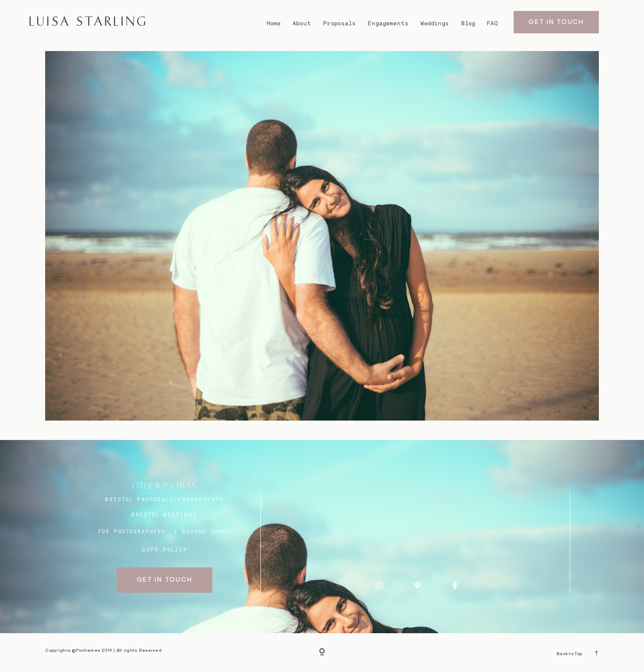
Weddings (435, 23)
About (302, 23)
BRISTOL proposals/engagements (164, 499)
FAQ (492, 23)
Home (274, 23)
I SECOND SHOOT (202, 531)
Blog (468, 23)
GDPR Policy (164, 549)
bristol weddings (164, 514)
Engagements (388, 23)
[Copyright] (322, 653)
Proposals (340, 23)
